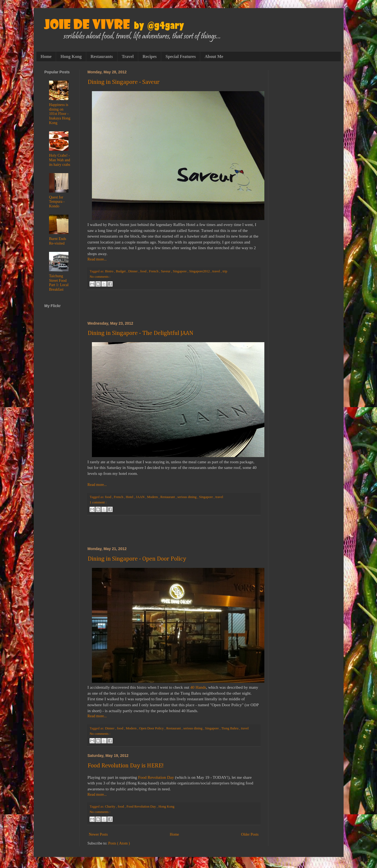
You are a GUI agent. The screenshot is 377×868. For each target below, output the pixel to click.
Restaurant (168, 497)
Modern (153, 497)
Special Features (181, 56)
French (154, 271)
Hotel (130, 497)
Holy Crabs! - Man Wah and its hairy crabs (60, 160)
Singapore (180, 271)
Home (46, 56)
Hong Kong (71, 56)
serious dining (187, 497)
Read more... (97, 259)
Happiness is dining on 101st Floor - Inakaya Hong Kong (60, 114)
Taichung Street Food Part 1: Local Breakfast (59, 283)
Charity (111, 807)
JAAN (141, 497)
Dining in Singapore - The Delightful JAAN (140, 333)
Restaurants (102, 56)
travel (217, 271)
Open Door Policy (152, 728)
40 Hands (198, 687)
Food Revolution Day (156, 777)
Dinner (133, 271)
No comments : (100, 277)
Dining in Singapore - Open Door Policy (137, 559)
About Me (214, 56)
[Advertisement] (174, 306)
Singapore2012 (200, 271)
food (144, 271)
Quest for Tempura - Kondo (57, 202)
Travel (128, 56)
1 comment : (98, 502)
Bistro (110, 271)
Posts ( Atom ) (119, 843)
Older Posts (250, 834)
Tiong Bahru (230, 728)
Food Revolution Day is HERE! (126, 766)
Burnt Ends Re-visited (58, 241)
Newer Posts (98, 834)
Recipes (150, 56)
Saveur (166, 271)
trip (225, 271)
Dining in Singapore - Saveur (124, 82)
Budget (121, 271)
